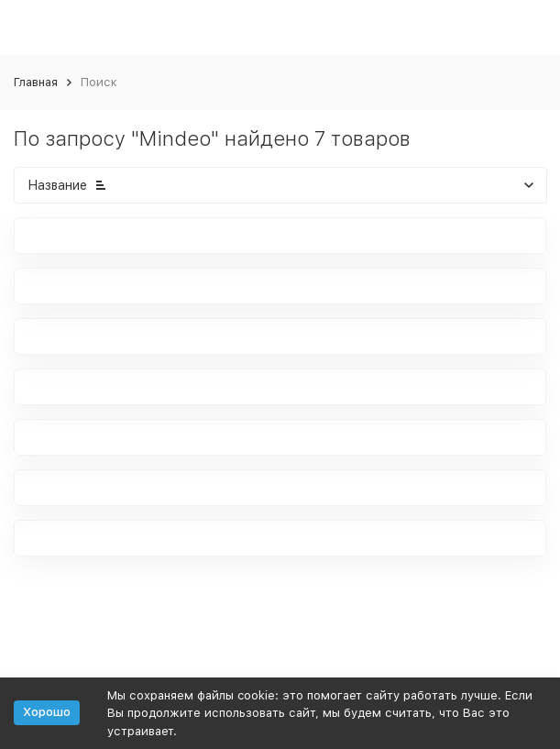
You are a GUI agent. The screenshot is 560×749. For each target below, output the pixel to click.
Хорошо (47, 712)
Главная (36, 82)
